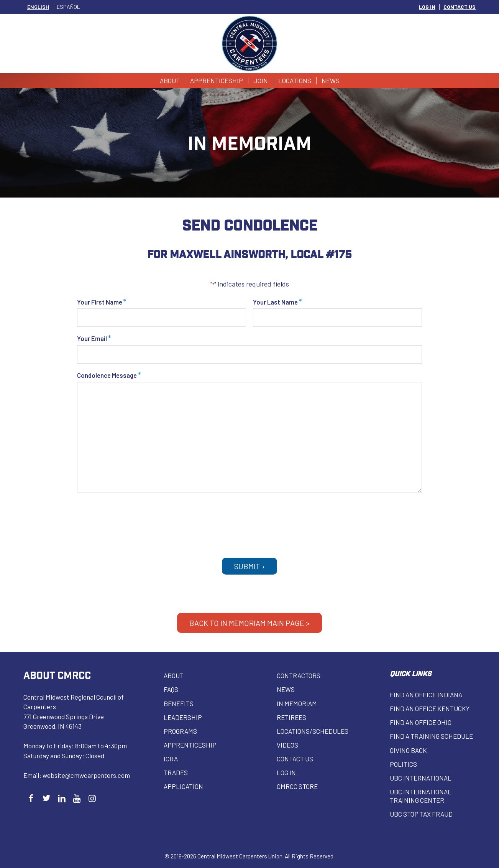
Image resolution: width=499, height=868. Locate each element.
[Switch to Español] (68, 7)
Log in (286, 772)
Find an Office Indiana (426, 695)
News (286, 689)
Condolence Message (109, 376)
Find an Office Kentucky (430, 708)
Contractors (299, 675)
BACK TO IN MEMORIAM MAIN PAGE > (250, 623)
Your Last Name (277, 303)
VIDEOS (287, 745)
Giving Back (408, 750)
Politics (403, 764)
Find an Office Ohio (421, 722)
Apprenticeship (190, 745)
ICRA (171, 759)
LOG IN (427, 7)
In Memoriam (297, 703)
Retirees (291, 717)
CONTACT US (460, 7)
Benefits (179, 703)
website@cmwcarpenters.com (86, 775)
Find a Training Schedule (431, 736)
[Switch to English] (38, 7)
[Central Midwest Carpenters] (250, 44)
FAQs (171, 689)
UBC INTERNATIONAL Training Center (421, 796)
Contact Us (295, 759)
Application (183, 786)
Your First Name (102, 303)
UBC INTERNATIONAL (421, 778)
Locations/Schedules (313, 731)
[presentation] (250, 521)
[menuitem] (427, 7)
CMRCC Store (297, 786)
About (174, 675)
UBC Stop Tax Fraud (421, 814)
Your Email (94, 339)
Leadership (183, 717)
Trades (176, 772)
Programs (180, 731)
